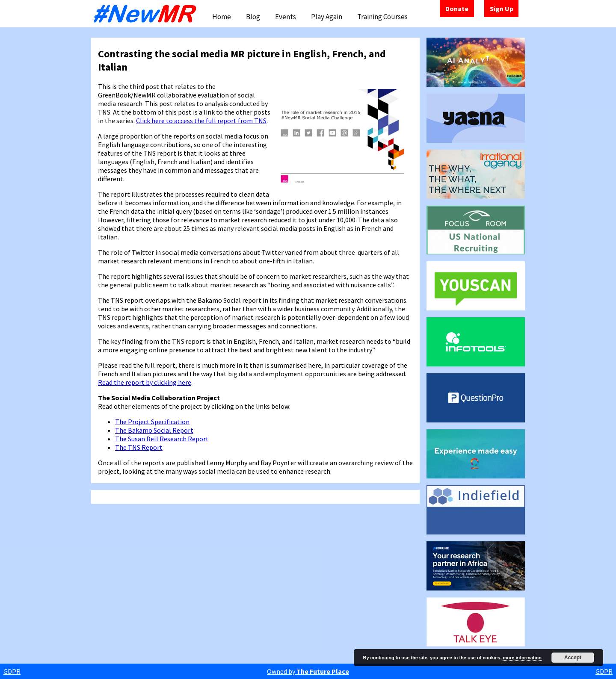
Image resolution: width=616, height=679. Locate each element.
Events (286, 17)
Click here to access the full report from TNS (201, 121)
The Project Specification (152, 422)
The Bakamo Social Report (154, 430)
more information (522, 658)
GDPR (12, 671)
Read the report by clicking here (145, 382)
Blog (253, 17)
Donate (457, 9)
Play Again (327, 17)
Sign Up (502, 9)
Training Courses (382, 17)
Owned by (308, 671)
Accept (573, 658)
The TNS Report (139, 447)
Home (222, 17)
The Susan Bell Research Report (162, 439)
